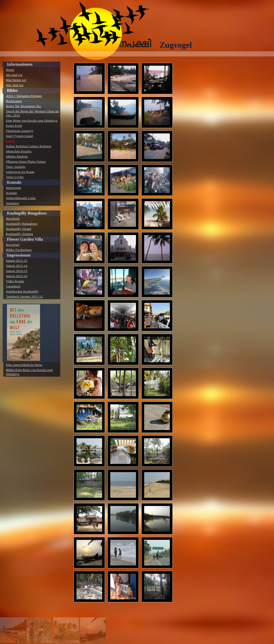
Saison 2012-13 (17, 261)
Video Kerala (15, 281)
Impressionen (19, 255)
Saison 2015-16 (17, 276)
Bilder (12, 90)
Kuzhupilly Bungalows (27, 213)
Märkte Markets (17, 156)
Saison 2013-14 (17, 266)
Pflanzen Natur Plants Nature (26, 162)
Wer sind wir (15, 85)
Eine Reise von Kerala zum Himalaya (32, 120)
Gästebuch (13, 286)
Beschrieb (13, 218)
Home (10, 70)
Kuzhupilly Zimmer (19, 234)
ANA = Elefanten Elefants (24, 96)
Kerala (11, 141)
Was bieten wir (16, 80)
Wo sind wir (14, 75)
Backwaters (14, 101)
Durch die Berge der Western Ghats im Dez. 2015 (32, 113)
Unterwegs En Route (20, 172)
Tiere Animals (16, 167)
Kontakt (14, 182)
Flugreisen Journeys (20, 131)
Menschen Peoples (19, 151)
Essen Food (14, 126)
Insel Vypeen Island (19, 136)
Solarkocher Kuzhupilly (22, 291)
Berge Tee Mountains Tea (23, 106)
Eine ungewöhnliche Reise (24, 365)
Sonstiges (12, 203)
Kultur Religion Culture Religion (29, 146)
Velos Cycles (15, 177)
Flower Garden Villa (25, 239)
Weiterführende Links (21, 198)
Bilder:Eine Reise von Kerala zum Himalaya (29, 372)
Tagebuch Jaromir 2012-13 (24, 296)
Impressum (13, 188)
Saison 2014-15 (17, 271)
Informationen (20, 64)
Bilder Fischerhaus (19, 250)
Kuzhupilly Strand (18, 229)
